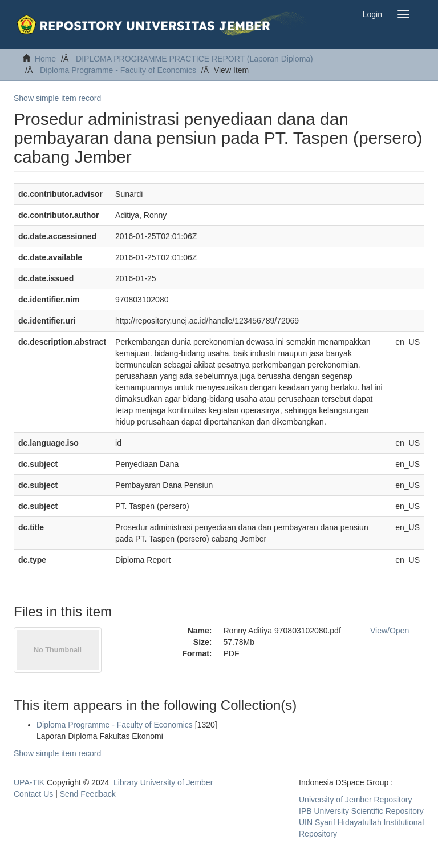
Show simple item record (57, 98)
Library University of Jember (163, 782)
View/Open (390, 631)
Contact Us (33, 794)
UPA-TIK (29, 782)
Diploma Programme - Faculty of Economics (118, 70)
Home (45, 59)
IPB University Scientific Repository (361, 811)
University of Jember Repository (355, 800)
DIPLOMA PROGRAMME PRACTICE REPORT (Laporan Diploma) (194, 59)
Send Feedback (88, 794)
